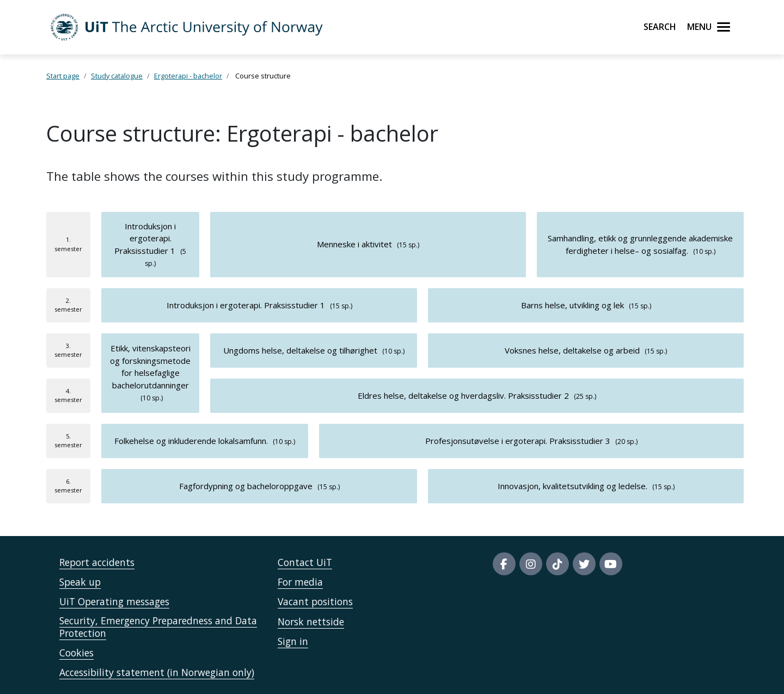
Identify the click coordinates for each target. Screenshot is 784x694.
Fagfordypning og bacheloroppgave (246, 486)
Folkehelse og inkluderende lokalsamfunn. (191, 441)
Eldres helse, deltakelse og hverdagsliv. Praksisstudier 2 (463, 395)
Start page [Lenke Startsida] (63, 76)
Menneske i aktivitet (354, 244)
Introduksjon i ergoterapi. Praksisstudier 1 (145, 238)
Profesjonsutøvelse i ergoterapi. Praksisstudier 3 (518, 441)
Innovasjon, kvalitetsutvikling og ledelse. (572, 486)
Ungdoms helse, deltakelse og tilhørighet (300, 350)
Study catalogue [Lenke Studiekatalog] (117, 76)
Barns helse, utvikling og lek (572, 305)
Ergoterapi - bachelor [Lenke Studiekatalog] (188, 76)
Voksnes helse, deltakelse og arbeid (572, 350)
